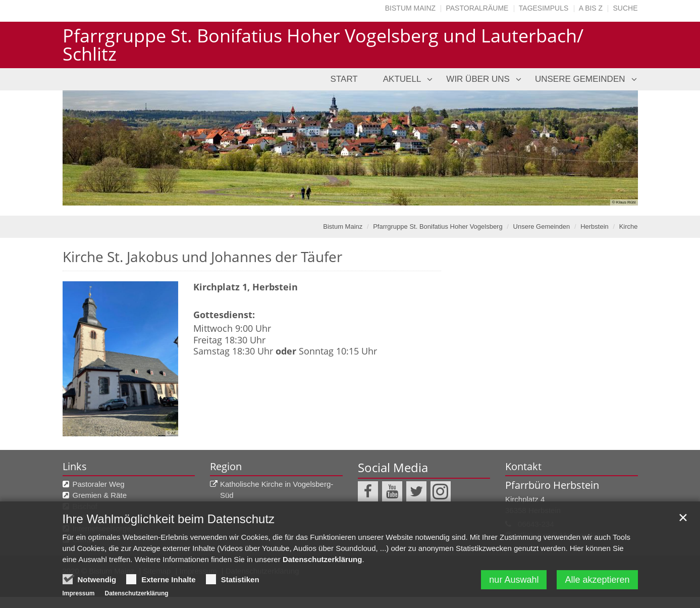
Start (344, 79)
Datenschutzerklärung (322, 576)
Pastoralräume (477, 8)
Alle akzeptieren (597, 596)
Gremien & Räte (100, 495)
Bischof (85, 506)
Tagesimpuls (544, 8)
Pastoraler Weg (99, 484)
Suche (625, 8)
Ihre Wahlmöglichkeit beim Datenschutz (169, 536)
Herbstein (595, 226)
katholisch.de (95, 517)
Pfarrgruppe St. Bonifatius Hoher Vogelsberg (438, 226)
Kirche (629, 226)
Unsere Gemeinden (580, 79)
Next (613, 148)
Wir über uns (478, 79)
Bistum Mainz (410, 8)
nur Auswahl (514, 596)
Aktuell (402, 79)
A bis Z (591, 8)
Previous (88, 148)
